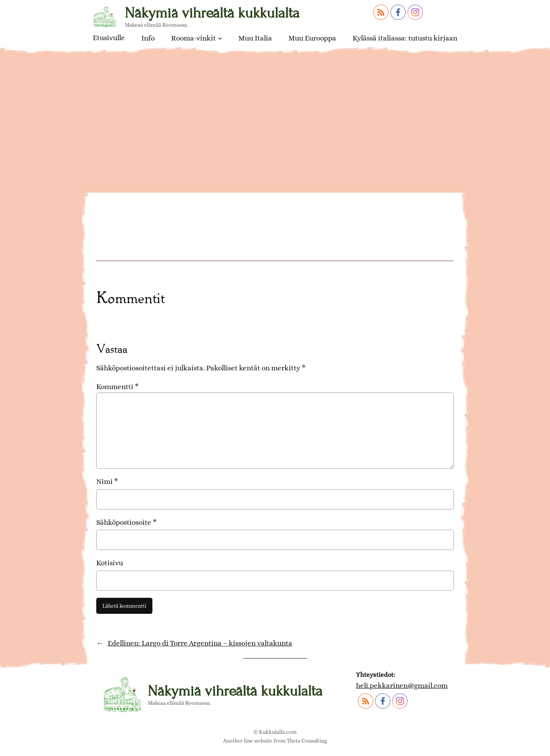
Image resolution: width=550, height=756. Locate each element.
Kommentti (117, 387)
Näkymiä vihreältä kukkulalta (212, 13)
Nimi (107, 481)
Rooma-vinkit (193, 38)
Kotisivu (110, 563)
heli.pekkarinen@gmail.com (402, 685)
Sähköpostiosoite (126, 522)
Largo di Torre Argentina (172, 189)
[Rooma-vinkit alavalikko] (220, 38)
